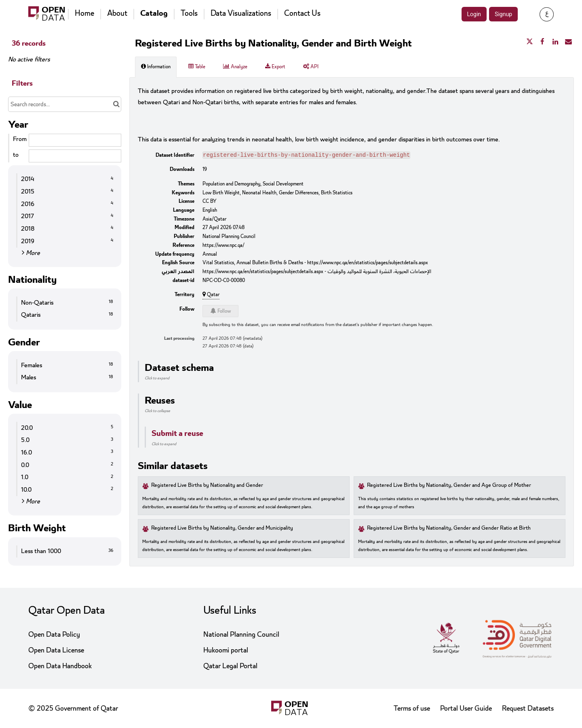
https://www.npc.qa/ (224, 246)
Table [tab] (197, 67)
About (117, 13)
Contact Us (302, 13)
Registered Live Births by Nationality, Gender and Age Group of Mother (449, 486)
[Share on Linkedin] (555, 42)
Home (84, 13)
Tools (189, 13)
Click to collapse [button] (157, 412)
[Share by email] (568, 42)
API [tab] (311, 67)
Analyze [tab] (235, 67)
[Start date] (75, 140)
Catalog (154, 13)
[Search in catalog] (116, 104)
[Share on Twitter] (529, 42)
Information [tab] (156, 67)
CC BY (210, 202)
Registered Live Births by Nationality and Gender (207, 486)
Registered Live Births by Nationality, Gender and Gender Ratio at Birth (449, 529)
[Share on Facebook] (542, 42)
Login (474, 14)
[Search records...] (65, 104)
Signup (503, 14)
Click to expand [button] (157, 379)
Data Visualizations (241, 13)
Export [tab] (275, 67)
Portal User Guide (466, 708)
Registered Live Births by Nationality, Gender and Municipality (222, 529)
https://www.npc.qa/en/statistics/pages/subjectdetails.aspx (368, 263)
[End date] (75, 156)
